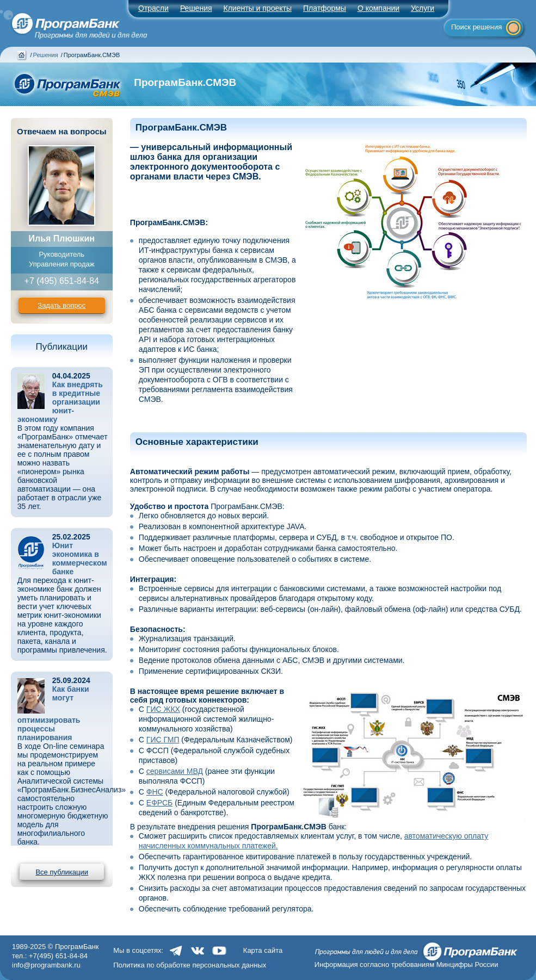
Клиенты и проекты (258, 8)
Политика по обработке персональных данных (190, 965)
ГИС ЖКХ (163, 709)
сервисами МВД (175, 771)
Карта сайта (263, 950)
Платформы (325, 8)
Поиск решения (476, 27)
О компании (378, 8)
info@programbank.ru (46, 965)
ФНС (155, 792)
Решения (46, 55)
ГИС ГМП (163, 740)
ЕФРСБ (159, 803)
